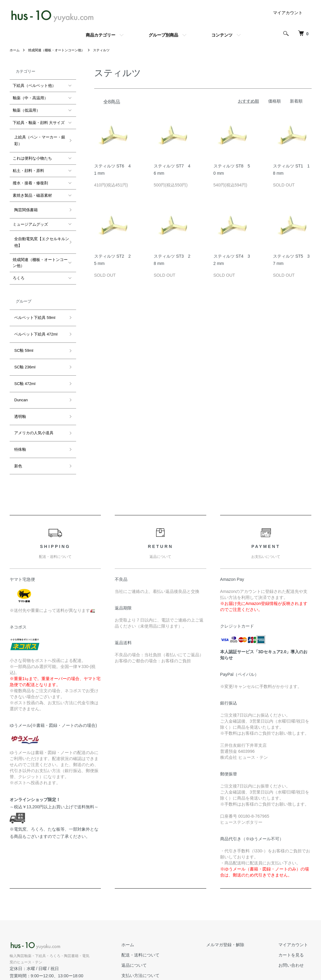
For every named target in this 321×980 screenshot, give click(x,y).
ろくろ (19, 268)
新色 (17, 423)
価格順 (274, 101)
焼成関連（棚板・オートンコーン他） (60, 50)
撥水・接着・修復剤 (30, 180)
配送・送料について (158, 910)
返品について (152, 920)
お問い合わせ (295, 920)
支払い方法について (158, 930)
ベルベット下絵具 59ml (33, 305)
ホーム (15, 50)
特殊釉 (19, 410)
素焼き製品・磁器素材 (32, 192)
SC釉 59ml (22, 331)
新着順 (296, 101)
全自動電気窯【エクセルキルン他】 (40, 233)
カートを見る (295, 910)
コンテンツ (222, 35)
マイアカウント (288, 13)
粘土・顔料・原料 (28, 167)
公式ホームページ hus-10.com (40, 938)
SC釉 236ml (23, 344)
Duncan (19, 371)
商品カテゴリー (101, 35)
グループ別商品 (163, 35)
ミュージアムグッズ (30, 217)
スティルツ (108, 50)
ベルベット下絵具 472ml (34, 318)
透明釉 (19, 384)
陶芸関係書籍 (24, 205)
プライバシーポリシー (160, 951)
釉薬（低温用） (26, 110)
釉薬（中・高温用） (30, 98)
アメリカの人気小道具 (32, 397)
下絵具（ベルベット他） (34, 86)
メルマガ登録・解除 (236, 900)
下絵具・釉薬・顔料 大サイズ (39, 123)
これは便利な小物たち (32, 155)
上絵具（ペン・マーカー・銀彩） (38, 139)
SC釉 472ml (23, 357)
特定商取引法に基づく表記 (164, 940)
